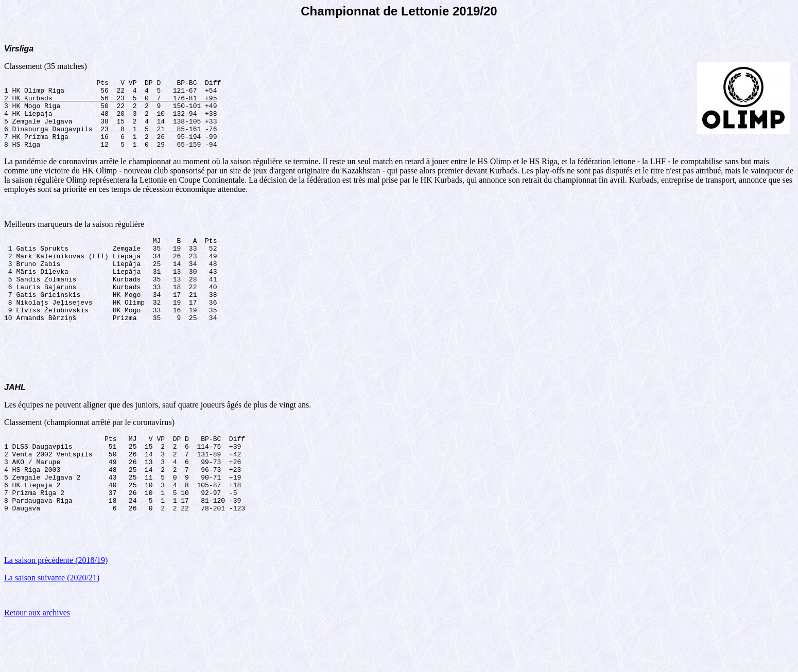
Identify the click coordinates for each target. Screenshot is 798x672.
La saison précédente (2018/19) (56, 606)
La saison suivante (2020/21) (52, 624)
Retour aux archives (37, 659)
